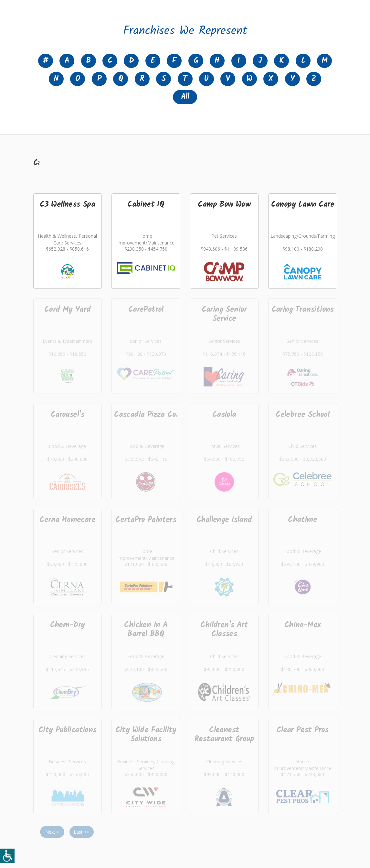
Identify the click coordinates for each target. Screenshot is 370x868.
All (185, 97)
